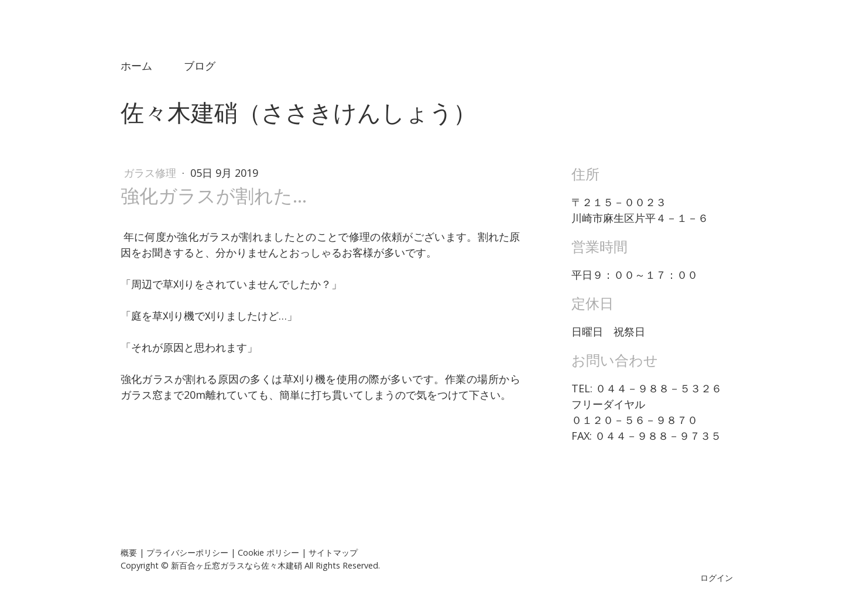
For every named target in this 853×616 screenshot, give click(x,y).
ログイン (717, 578)
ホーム (136, 66)
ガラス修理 (151, 173)
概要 (129, 552)
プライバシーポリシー (187, 552)
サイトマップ (333, 552)
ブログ (200, 66)
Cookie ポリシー (268, 552)
